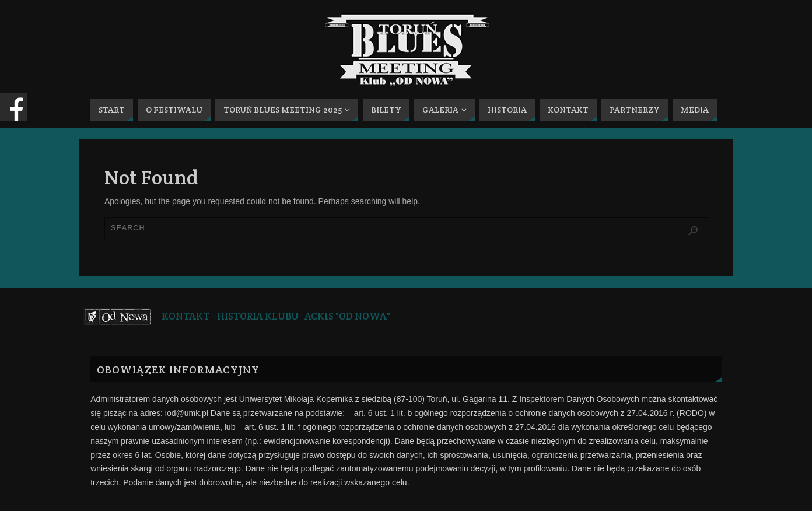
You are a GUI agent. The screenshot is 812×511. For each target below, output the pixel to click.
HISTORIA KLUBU (258, 316)
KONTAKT (185, 316)
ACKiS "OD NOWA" (347, 316)
